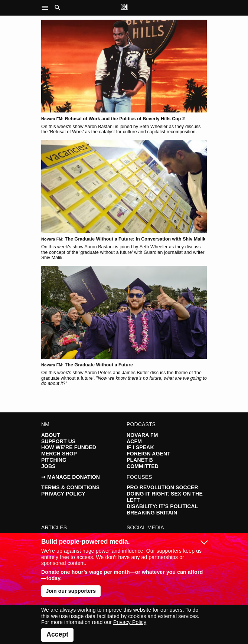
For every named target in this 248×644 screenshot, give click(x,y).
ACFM (134, 441)
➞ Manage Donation (71, 477)
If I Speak (140, 447)
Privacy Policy (63, 494)
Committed (143, 466)
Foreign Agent (149, 454)
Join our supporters (71, 591)
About (50, 435)
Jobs (48, 466)
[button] (47, 8)
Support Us (58, 441)
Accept (57, 634)
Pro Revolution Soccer (162, 487)
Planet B (140, 460)
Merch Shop (59, 454)
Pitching (54, 460)
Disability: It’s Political (162, 506)
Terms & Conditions (70, 487)
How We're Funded (69, 447)
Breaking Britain (152, 513)
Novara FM (142, 435)
